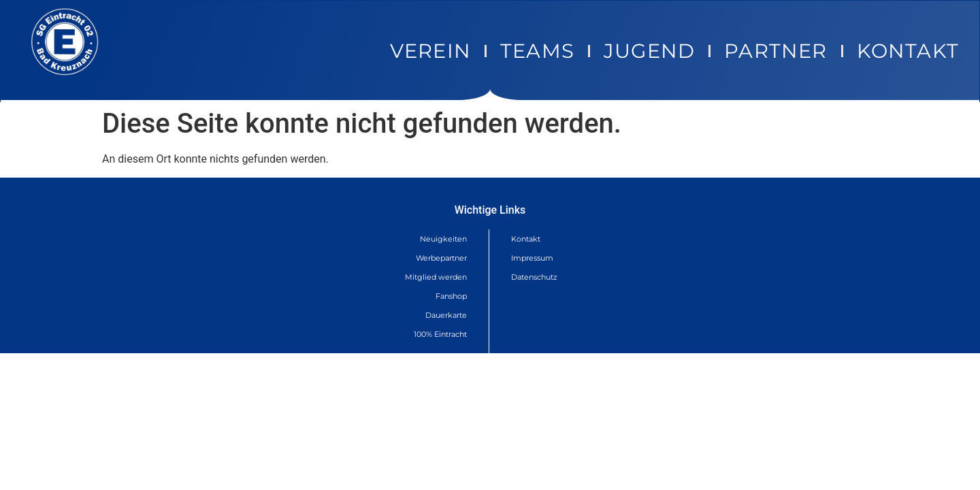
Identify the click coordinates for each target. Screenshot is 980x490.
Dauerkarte (446, 315)
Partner (775, 51)
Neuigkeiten (443, 239)
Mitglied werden (436, 277)
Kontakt (908, 51)
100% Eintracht (440, 334)
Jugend (649, 51)
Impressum (532, 258)
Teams (537, 51)
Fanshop (451, 296)
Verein (430, 51)
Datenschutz (534, 277)
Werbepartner (441, 258)
